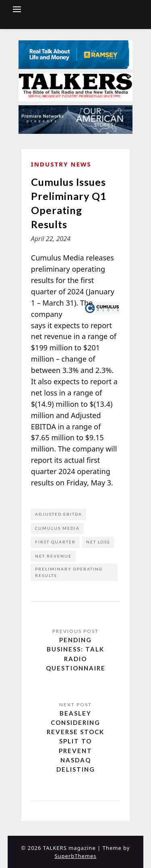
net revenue (53, 556)
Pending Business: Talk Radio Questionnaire (76, 654)
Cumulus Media (57, 528)
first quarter (55, 542)
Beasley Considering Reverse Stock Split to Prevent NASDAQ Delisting (75, 741)
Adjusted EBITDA (59, 514)
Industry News (61, 164)
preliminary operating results (69, 572)
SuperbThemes (75, 856)
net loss (98, 542)
